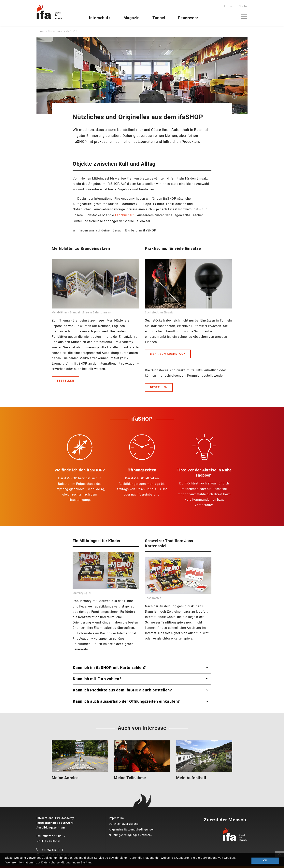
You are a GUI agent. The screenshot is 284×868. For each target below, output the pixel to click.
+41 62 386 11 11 (53, 850)
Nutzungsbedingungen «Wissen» (131, 835)
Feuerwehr (188, 18)
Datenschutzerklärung (124, 824)
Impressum (116, 818)
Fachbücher (124, 215)
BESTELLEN (66, 381)
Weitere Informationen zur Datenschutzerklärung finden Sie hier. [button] (49, 862)
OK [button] (265, 860)
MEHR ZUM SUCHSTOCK (168, 354)
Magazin (132, 18)
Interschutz (100, 18)
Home (40, 31)
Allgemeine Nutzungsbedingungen (132, 829)
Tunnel (159, 18)
